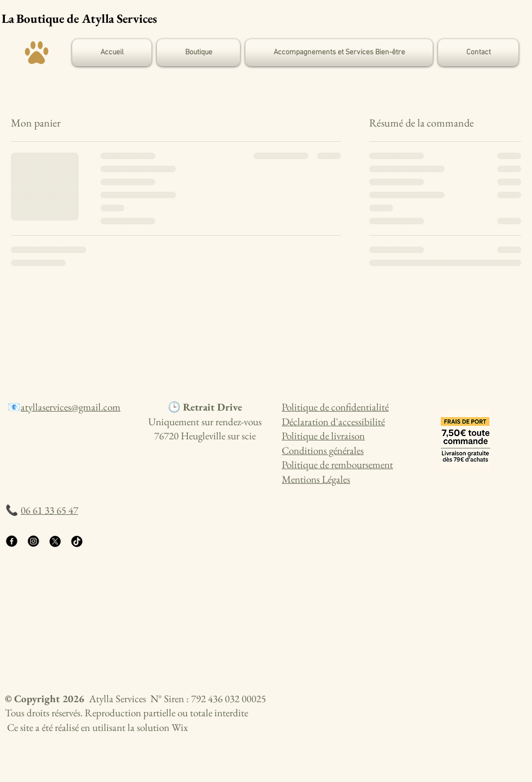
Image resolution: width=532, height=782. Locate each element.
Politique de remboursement (337, 465)
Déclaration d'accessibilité (333, 422)
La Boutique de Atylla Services (79, 18)
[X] (55, 541)
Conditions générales (323, 450)
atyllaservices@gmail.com (71, 407)
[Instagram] (33, 541)
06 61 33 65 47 (49, 510)
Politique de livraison (323, 436)
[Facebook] (12, 541)
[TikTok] (77, 541)
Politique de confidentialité (335, 407)
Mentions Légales (316, 479)
